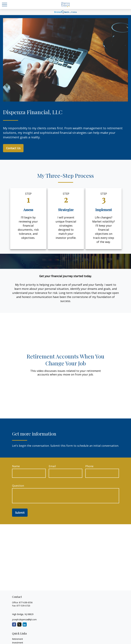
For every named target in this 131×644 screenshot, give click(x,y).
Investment (18, 643)
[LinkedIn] (25, 624)
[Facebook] (14, 624)
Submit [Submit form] (20, 513)
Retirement (17, 639)
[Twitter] (19, 624)
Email (52, 466)
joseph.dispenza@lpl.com (24, 619)
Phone (89, 466)
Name (16, 466)
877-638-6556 (26, 602)
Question (18, 486)
